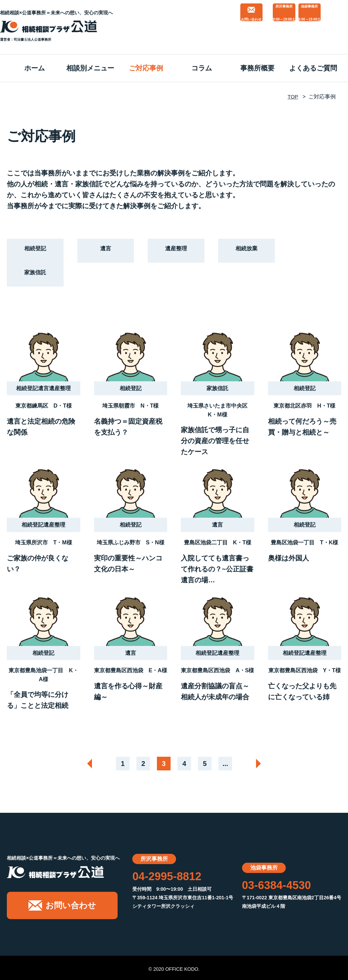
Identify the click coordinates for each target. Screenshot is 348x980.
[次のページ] (263, 764)
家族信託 (35, 274)
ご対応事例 (146, 68)
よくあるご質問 (313, 68)
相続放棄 (246, 250)
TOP (293, 97)
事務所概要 (257, 68)
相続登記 (35, 250)
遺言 (106, 250)
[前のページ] (85, 764)
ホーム (35, 68)
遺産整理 (176, 250)
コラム (202, 68)
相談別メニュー (90, 68)
